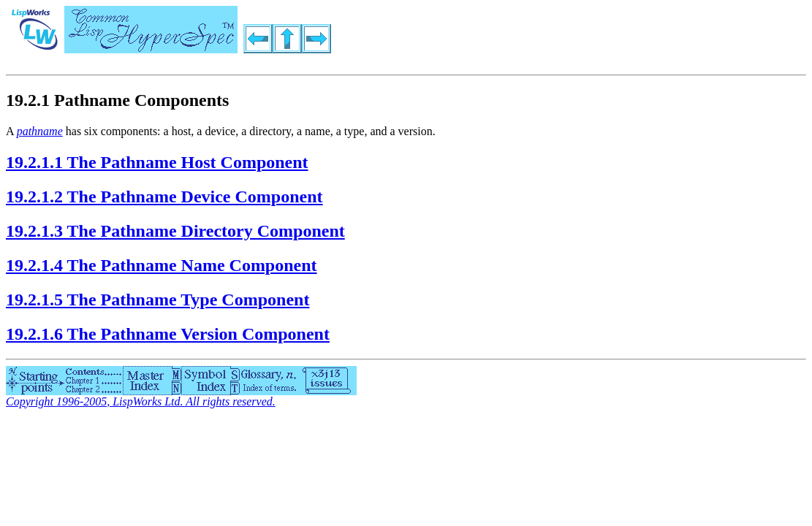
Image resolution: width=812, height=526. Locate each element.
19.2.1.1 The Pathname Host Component (157, 162)
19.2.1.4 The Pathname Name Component (162, 265)
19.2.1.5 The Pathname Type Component (158, 300)
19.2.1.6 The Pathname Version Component (168, 334)
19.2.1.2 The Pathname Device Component (164, 197)
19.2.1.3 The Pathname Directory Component (175, 231)
